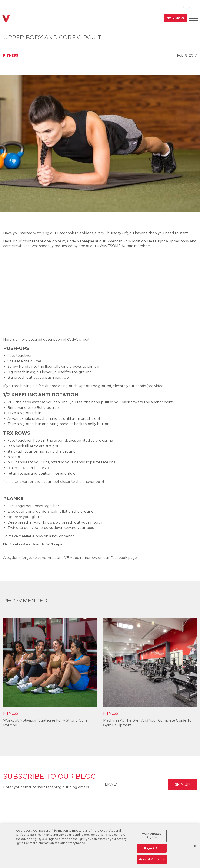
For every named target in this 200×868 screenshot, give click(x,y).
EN (186, 7)
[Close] (195, 846)
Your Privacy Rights (152, 836)
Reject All (152, 848)
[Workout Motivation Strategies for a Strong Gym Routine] (50, 733)
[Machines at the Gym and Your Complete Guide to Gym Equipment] (150, 733)
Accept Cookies (152, 859)
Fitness (11, 56)
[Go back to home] (6, 18)
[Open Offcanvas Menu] (194, 18)
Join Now (176, 18)
